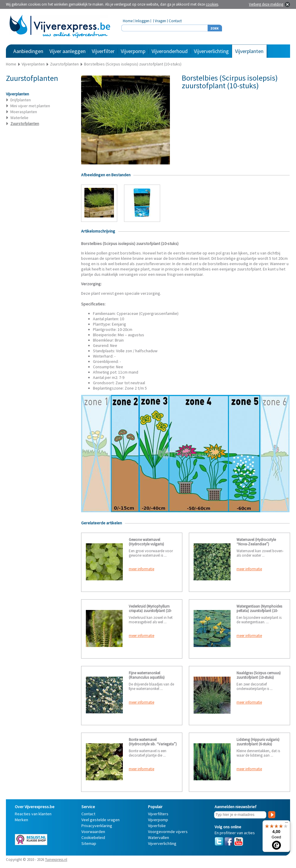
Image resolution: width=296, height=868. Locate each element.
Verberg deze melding (266, 4)
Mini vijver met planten (30, 106)
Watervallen (159, 837)
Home (128, 21)
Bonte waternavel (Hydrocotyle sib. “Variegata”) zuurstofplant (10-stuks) (153, 744)
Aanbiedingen (28, 51)
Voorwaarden (93, 832)
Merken (21, 820)
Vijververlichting (211, 51)
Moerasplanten (24, 112)
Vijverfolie (157, 826)
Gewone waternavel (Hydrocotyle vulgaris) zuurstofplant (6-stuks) (147, 544)
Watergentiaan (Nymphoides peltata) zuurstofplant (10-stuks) (259, 611)
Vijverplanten (249, 51)
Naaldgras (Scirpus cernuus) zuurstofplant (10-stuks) (259, 675)
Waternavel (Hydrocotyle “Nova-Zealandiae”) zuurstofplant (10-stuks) (256, 544)
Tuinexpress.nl (56, 860)
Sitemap (89, 843)
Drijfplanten (21, 100)
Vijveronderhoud (170, 51)
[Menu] (287, 824)
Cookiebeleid (93, 837)
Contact (175, 21)
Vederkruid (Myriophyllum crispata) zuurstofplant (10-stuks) (150, 611)
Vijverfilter (103, 51)
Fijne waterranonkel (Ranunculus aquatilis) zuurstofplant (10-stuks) (147, 677)
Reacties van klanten (33, 814)
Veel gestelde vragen (100, 820)
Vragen (160, 21)
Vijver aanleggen (67, 51)
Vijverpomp (133, 51)
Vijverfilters (158, 814)
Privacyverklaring (97, 826)
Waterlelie (19, 118)
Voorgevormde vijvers (168, 832)
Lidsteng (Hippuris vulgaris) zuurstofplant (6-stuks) (258, 742)
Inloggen (142, 21)
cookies (212, 4)
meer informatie (141, 569)
